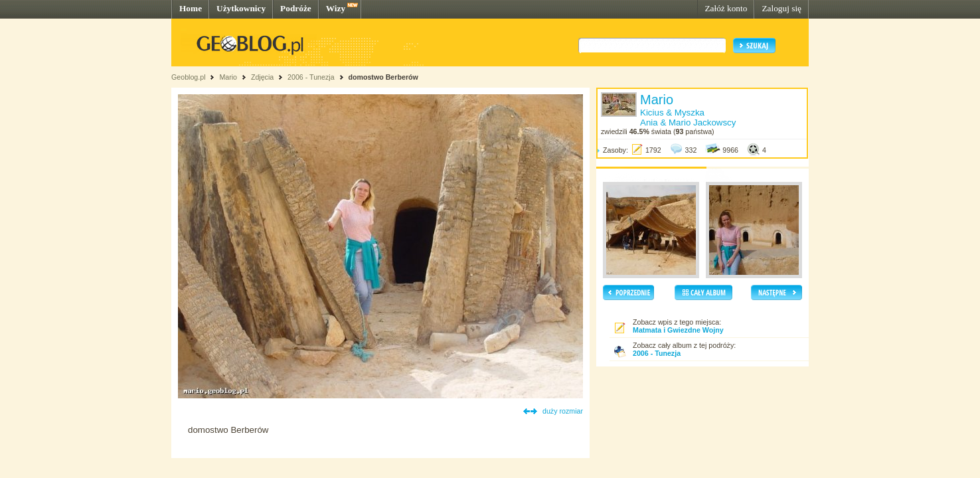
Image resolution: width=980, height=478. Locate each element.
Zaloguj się (781, 8)
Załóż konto (726, 8)
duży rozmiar (563, 411)
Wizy (336, 8)
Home (191, 8)
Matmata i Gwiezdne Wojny (678, 330)
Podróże (296, 8)
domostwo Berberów (383, 77)
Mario (228, 77)
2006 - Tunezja (311, 77)
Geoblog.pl (189, 77)
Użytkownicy (241, 8)
